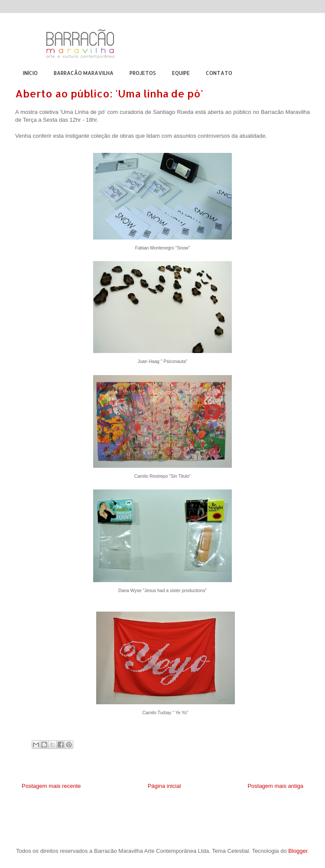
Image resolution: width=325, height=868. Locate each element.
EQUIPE (181, 73)
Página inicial (164, 786)
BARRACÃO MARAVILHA (84, 73)
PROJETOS (143, 73)
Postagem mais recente (51, 786)
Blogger (298, 851)
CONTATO (219, 73)
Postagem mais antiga (275, 786)
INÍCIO (30, 73)
